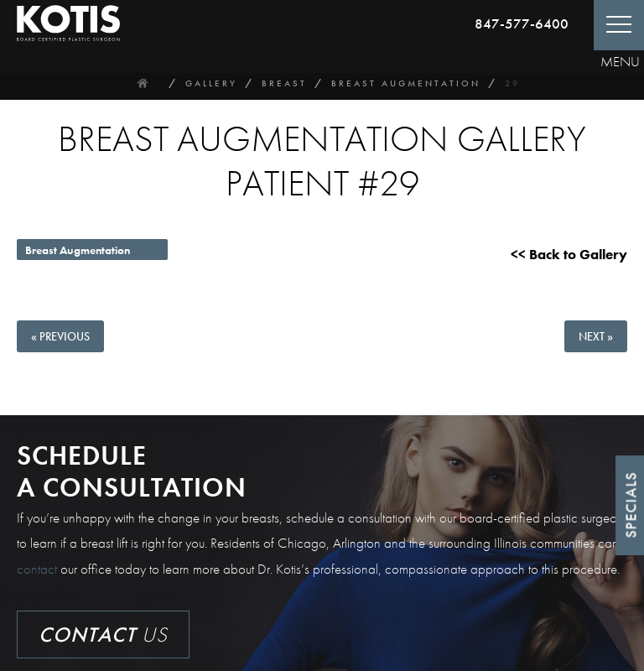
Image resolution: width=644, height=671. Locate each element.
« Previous (60, 336)
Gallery (211, 83)
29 (512, 83)
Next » (596, 336)
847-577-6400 (522, 23)
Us (103, 635)
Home (143, 83)
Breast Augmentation (406, 83)
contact (37, 569)
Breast (284, 83)
